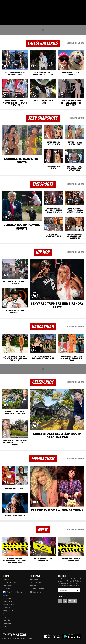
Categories (6, 608)
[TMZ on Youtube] (14, 4)
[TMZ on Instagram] (20, 4)
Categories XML (8, 611)
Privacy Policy (63, 585)
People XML (7, 620)
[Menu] (3, 15)
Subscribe (78, 590)
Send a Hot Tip (35, 583)
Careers (33, 586)
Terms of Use (7, 586)
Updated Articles (8, 601)
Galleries (6, 614)
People (5, 617)
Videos (5, 626)
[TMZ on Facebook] (4, 4)
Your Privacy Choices (12, 592)
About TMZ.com (8, 579)
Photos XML (7, 623)
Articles (5, 595)
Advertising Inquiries (37, 589)
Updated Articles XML (10, 604)
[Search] (83, 15)
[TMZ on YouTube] (70, 601)
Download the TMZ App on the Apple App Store (52, 637)
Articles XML (7, 598)
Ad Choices (7, 589)
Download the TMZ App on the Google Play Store (72, 636)
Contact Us (34, 579)
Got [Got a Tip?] (7, 10)
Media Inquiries (36, 592)
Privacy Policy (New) (10, 583)
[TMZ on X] (9, 4)
